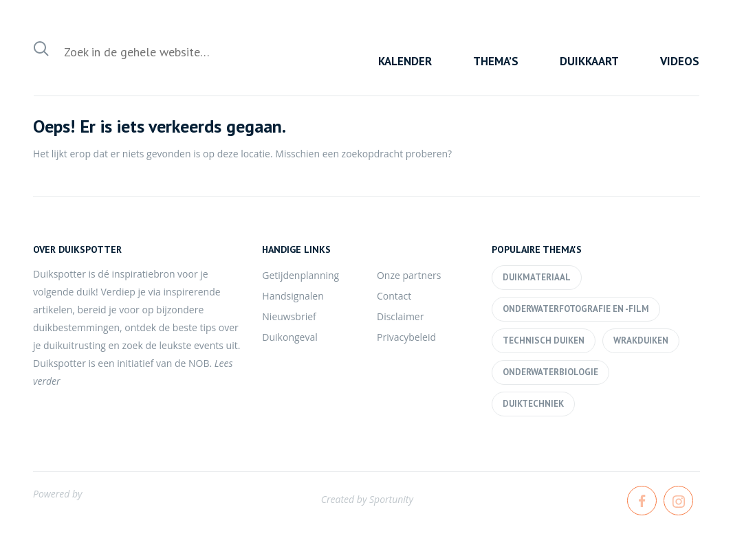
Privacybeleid (406, 337)
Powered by (58, 494)
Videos (680, 61)
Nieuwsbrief (289, 316)
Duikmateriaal (537, 277)
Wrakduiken (641, 340)
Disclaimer (400, 316)
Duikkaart (589, 61)
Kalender (405, 61)
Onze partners (409, 275)
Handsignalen (293, 296)
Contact (394, 296)
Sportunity (391, 499)
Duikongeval (289, 337)
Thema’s (496, 61)
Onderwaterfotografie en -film (576, 309)
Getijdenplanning (300, 275)
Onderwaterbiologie (550, 372)
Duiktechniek (533, 404)
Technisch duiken (544, 340)
